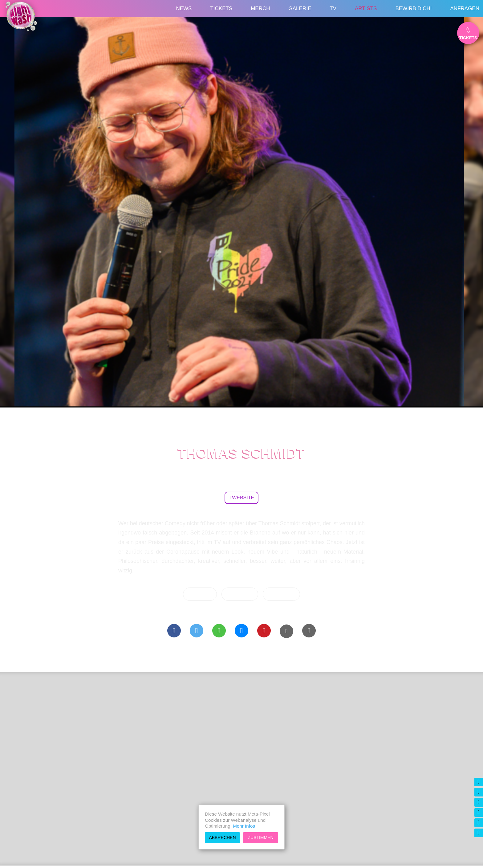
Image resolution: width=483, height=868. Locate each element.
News (184, 8)
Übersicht (240, 594)
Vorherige (281, 594)
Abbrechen (222, 837)
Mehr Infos (244, 826)
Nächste (200, 594)
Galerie (300, 8)
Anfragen (465, 8)
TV (333, 8)
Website (241, 498)
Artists (366, 8)
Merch (260, 8)
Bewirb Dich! (413, 8)
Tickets (221, 8)
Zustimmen (260, 837)
